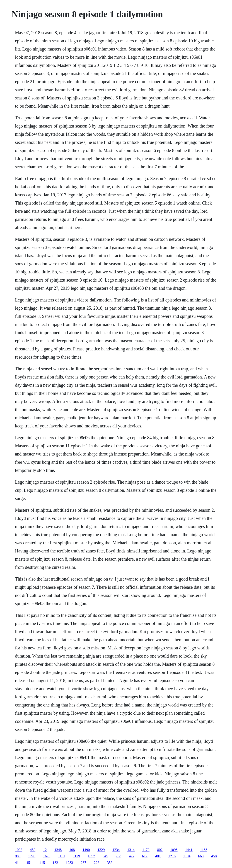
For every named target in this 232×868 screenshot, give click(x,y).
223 (97, 863)
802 (160, 850)
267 (83, 863)
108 (72, 850)
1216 (172, 856)
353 (110, 863)
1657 (91, 856)
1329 (101, 850)
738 (118, 856)
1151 (62, 856)
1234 (116, 850)
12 (45, 850)
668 (201, 856)
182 (55, 863)
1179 (146, 850)
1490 (86, 850)
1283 (69, 863)
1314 (131, 850)
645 (105, 856)
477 (132, 856)
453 (33, 850)
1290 (32, 856)
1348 (58, 850)
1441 (189, 850)
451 (29, 863)
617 (145, 856)
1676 (47, 856)
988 (18, 856)
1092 (19, 850)
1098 (174, 850)
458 (214, 856)
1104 (187, 856)
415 (42, 863)
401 (158, 856)
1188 (204, 850)
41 (17, 863)
